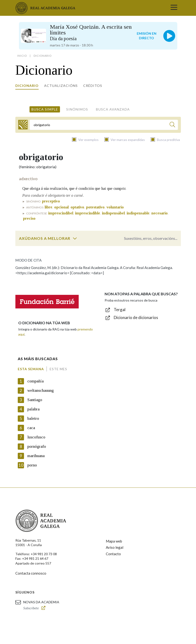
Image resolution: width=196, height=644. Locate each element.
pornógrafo (37, 446)
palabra (33, 409)
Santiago (35, 400)
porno (32, 465)
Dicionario (27, 86)
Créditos (93, 86)
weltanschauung (41, 390)
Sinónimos (77, 109)
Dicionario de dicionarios (136, 317)
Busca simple (45, 109)
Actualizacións (61, 86)
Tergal (120, 310)
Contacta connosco (31, 573)
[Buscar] (172, 125)
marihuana (36, 456)
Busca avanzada (113, 109)
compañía (36, 381)
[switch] (75, 238)
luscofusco (36, 437)
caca (31, 428)
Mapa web (114, 541)
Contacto (113, 554)
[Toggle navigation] (174, 8)
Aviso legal (115, 547)
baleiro (33, 418)
